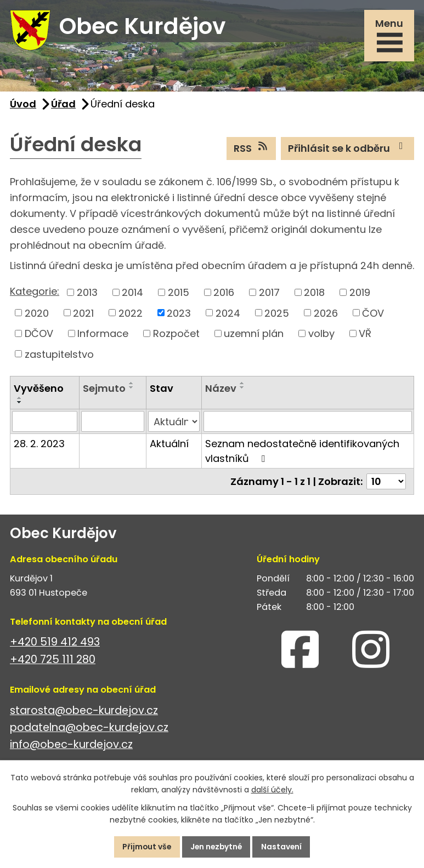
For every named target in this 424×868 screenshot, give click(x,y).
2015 (179, 294)
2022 (131, 314)
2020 (37, 314)
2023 (179, 314)
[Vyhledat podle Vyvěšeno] (45, 423)
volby (321, 335)
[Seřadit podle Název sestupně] (242, 389)
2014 (132, 294)
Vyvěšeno (39, 390)
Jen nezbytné (217, 847)
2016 (224, 294)
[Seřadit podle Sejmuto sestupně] (132, 389)
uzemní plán (254, 335)
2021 (83, 314)
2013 (87, 294)
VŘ (365, 335)
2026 (326, 314)
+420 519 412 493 (55, 644)
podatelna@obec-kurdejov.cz (89, 729)
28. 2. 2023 (39, 445)
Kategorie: (35, 293)
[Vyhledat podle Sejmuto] (113, 423)
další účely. (272, 790)
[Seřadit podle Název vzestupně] (242, 385)
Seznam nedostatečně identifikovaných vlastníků (302, 453)
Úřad (63, 105)
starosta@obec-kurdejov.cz (84, 712)
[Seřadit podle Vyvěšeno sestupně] (20, 404)
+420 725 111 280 (53, 661)
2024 (228, 314)
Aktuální (169, 445)
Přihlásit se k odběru (348, 150)
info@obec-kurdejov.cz (71, 746)
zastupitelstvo (59, 355)
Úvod (23, 105)
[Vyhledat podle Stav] (174, 423)
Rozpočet (176, 335)
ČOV (373, 314)
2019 (360, 294)
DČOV (39, 335)
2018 (314, 294)
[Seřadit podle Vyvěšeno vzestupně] (20, 399)
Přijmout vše (145, 847)
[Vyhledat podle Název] (308, 423)
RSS (251, 150)
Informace (103, 335)
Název (221, 390)
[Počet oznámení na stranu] (386, 483)
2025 (277, 314)
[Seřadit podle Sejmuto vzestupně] (132, 385)
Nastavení (284, 847)
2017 (269, 294)
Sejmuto (104, 390)
